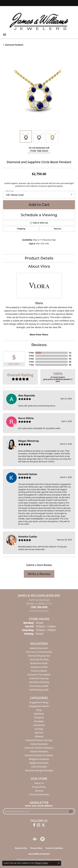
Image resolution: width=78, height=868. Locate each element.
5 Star (31, 353)
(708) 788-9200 (39, 151)
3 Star (31, 359)
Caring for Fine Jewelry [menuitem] (39, 675)
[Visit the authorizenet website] (42, 839)
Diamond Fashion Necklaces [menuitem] (39, 748)
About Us (39, 783)
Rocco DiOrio (26, 418)
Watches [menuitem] (39, 733)
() (70, 353)
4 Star (31, 356)
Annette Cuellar (28, 537)
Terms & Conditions (54, 848)
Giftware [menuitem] (39, 736)
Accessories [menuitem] (39, 725)
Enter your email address (39, 806)
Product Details (39, 258)
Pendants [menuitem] (39, 717)
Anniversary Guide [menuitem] (39, 686)
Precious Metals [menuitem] (39, 671)
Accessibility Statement (39, 854)
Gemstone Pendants (14, 45)
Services (39, 791)
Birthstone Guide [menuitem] (39, 663)
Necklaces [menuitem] (39, 714)
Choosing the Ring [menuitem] (39, 659)
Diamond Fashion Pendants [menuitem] (39, 755)
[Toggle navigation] (5, 35)
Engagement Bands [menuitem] (39, 706)
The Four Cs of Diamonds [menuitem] (39, 652)
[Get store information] (39, 611)
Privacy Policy (39, 787)
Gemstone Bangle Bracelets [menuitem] (39, 770)
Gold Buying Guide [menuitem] (39, 690)
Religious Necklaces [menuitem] (39, 759)
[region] (39, 91)
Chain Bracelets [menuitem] (39, 767)
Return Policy (21, 848)
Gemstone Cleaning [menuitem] (39, 682)
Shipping (21, 229)
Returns (57, 229)
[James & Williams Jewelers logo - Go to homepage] (39, 21)
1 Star (31, 365)
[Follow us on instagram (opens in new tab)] (38, 825)
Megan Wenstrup (29, 441)
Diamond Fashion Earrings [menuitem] (39, 740)
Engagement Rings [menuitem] (39, 702)
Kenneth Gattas (28, 474)
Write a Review (39, 574)
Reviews (39, 345)
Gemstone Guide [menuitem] (39, 667)
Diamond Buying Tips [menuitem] (39, 656)
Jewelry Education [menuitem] (39, 648)
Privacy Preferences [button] (39, 794)
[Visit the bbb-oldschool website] (35, 839)
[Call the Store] (39, 607)
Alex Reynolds (27, 396)
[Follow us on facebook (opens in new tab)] (34, 825)
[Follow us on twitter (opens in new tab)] (43, 825)
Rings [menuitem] (39, 710)
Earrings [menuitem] (39, 729)
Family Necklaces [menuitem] (39, 744)
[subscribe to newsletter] (71, 811)
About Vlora (39, 266)
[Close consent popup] (59, 863)
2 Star (31, 362)
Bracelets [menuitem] (39, 721)
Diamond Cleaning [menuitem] (39, 678)
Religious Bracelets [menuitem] (39, 763)
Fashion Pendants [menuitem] (39, 752)
